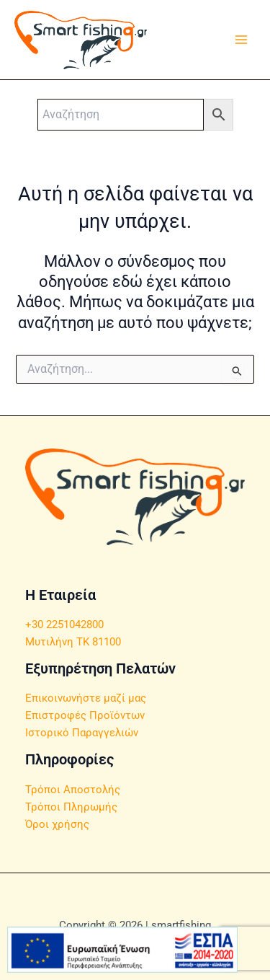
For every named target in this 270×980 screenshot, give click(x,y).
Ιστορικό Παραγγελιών (82, 733)
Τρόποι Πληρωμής (71, 807)
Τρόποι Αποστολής (73, 790)
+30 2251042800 (64, 624)
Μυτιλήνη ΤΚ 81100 (73, 642)
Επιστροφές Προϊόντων (85, 715)
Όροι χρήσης (57, 824)
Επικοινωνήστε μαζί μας (86, 698)
